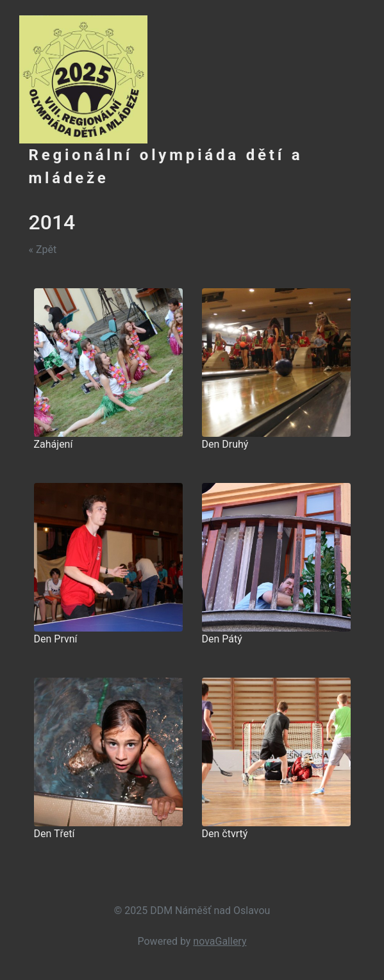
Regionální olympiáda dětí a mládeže (166, 167)
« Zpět (43, 249)
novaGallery (220, 941)
